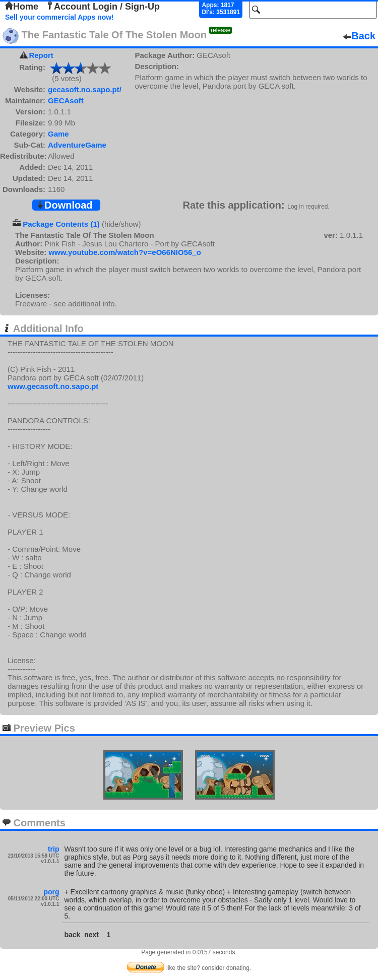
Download (65, 205)
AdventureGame (77, 145)
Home (22, 7)
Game (58, 134)
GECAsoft (66, 101)
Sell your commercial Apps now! (59, 17)
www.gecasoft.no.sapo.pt (53, 386)
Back (359, 36)
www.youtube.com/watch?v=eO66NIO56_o (124, 252)
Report (41, 55)
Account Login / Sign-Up (103, 7)
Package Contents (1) (61, 224)
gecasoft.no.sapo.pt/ (85, 89)
